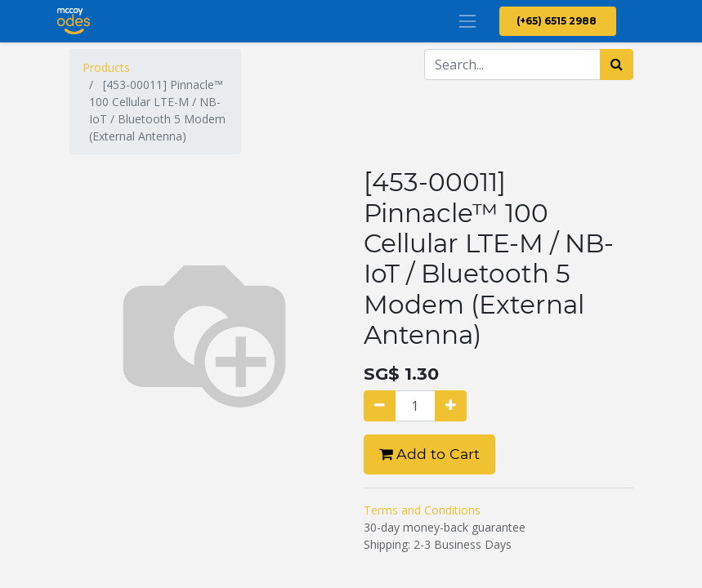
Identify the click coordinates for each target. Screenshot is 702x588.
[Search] (617, 65)
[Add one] (451, 406)
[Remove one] (380, 406)
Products (106, 67)
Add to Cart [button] (429, 454)
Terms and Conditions (422, 510)
